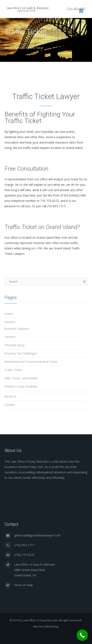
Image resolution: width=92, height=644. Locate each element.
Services (20, 48)
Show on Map (23, 585)
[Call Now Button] (82, 635)
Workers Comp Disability (21, 386)
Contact (10, 405)
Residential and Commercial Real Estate (31, 362)
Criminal (10, 337)
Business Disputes (17, 329)
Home (8, 48)
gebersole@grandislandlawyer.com (37, 535)
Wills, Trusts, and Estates (21, 378)
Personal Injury (15, 345)
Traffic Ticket (13, 370)
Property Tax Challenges (21, 353)
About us (10, 396)
